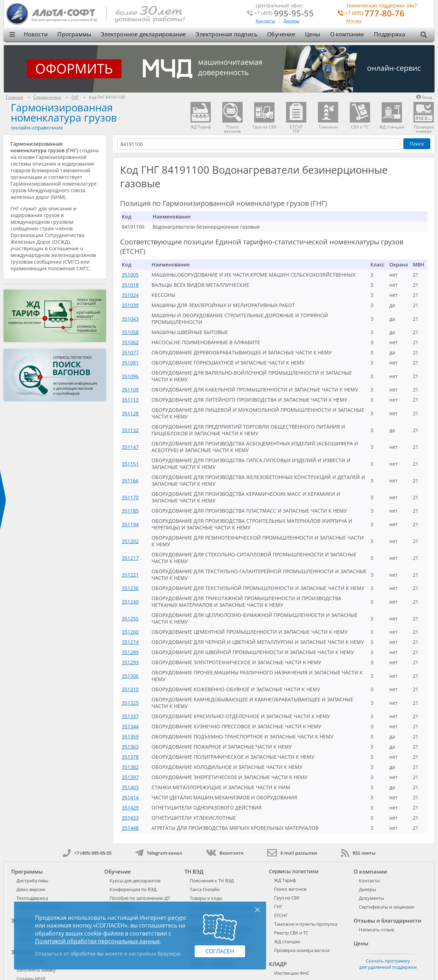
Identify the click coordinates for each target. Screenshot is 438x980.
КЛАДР (278, 964)
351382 (130, 767)
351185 (130, 511)
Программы (74, 34)
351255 (130, 618)
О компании (347, 34)
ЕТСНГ (281, 915)
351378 (130, 757)
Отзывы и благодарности (387, 920)
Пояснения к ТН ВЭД (212, 881)
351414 (130, 797)
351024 (130, 295)
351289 (130, 652)
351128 (130, 413)
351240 (130, 602)
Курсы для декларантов (135, 881)
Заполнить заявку (36, 970)
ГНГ (278, 906)
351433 (130, 818)
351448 (130, 828)
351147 (130, 447)
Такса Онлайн (205, 889)
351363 (130, 747)
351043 (130, 319)
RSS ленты (358, 853)
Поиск (417, 144)
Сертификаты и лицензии (387, 907)
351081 (130, 363)
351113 (130, 400)
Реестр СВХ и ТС (291, 933)
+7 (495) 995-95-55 (87, 853)
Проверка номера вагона (302, 950)
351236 (130, 588)
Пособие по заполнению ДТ (140, 898)
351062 (130, 342)
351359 (130, 736)
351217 (130, 558)
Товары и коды (206, 898)
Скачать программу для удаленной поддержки (388, 964)
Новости (36, 34)
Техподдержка (32, 898)
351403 (130, 787)
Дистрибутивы (32, 881)
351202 (130, 541)
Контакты (265, 21)
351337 (130, 716)
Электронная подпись (227, 34)
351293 (130, 662)
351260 (130, 632)
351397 (130, 777)
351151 (130, 464)
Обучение (281, 34)
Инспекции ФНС (292, 973)
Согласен (220, 951)
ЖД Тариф (285, 880)
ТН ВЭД (194, 871)
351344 (130, 726)
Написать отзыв (376, 930)
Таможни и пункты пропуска (306, 924)
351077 (130, 352)
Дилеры (291, 21)
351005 (130, 275)
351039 (130, 305)
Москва (354, 21)
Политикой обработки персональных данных (97, 941)
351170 (130, 497)
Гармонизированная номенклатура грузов (64, 112)
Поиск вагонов (290, 889)
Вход (424, 97)
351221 (130, 575)
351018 (130, 285)
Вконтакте (225, 853)
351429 (130, 808)
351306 (130, 676)
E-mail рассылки (292, 853)
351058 (130, 332)
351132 (130, 430)
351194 (130, 524)
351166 (130, 481)
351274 (130, 642)
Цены (313, 34)
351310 (130, 689)
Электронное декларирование (143, 34)
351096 (130, 376)
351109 (130, 390)
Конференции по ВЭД (133, 889)
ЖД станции (287, 941)
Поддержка (390, 34)
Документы (371, 898)
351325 (130, 703)
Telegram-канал (159, 853)
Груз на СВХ (287, 898)
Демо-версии (31, 889)
